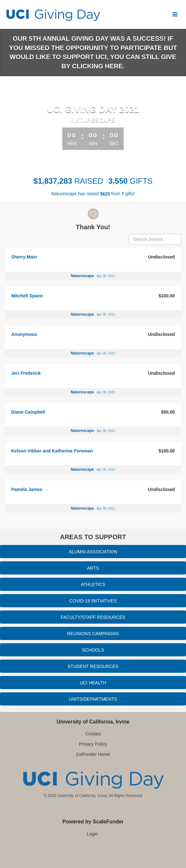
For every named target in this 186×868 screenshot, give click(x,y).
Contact (93, 734)
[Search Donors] (155, 239)
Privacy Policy (93, 744)
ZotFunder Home (93, 754)
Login (92, 834)
